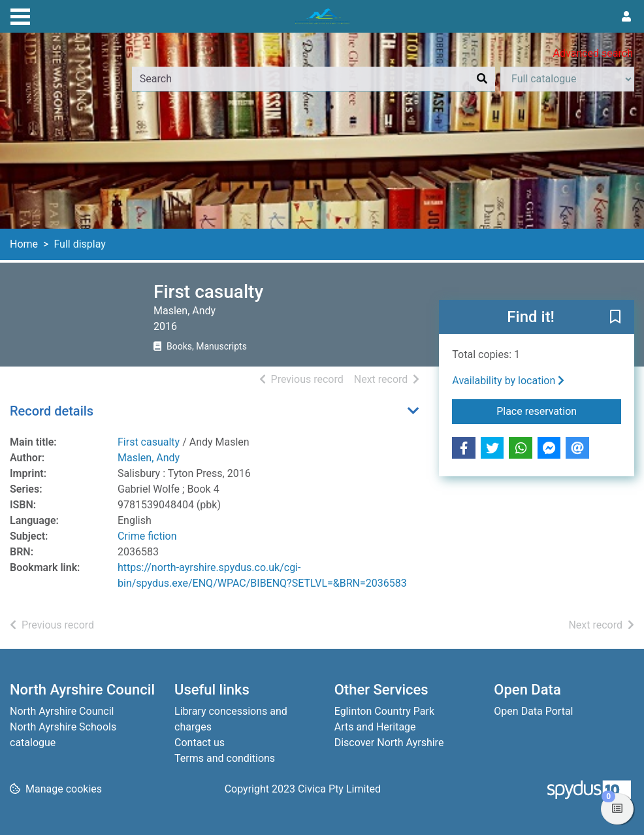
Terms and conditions (225, 758)
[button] (615, 318)
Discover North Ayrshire (389, 743)
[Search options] (567, 79)
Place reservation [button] (559, 410)
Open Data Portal (533, 711)
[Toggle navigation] (20, 15)
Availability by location (508, 381)
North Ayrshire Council (62, 711)
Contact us (200, 743)
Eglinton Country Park (384, 711)
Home (24, 244)
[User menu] (626, 17)
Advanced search (593, 53)
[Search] (482, 79)
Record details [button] (52, 411)
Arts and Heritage (375, 727)
